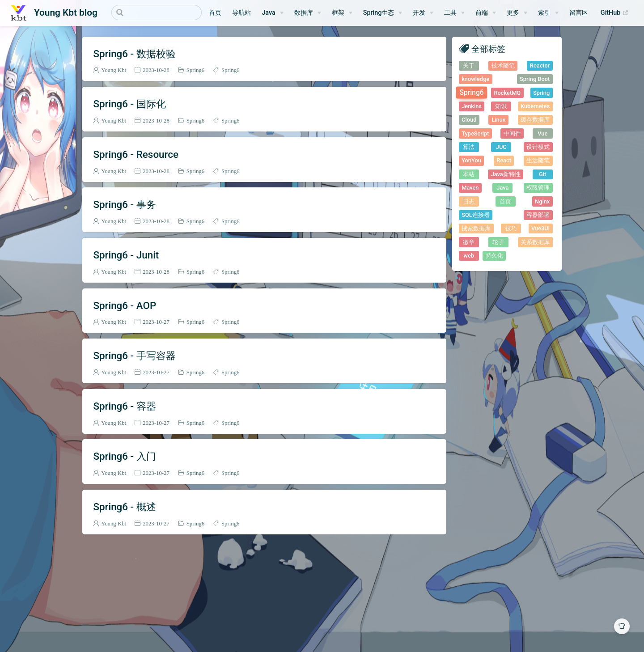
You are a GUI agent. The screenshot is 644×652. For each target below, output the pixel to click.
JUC (501, 147)
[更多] (517, 13)
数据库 (304, 13)
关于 (469, 66)
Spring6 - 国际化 (129, 104)
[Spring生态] (383, 13)
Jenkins (472, 106)
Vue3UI (540, 228)
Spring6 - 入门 (124, 456)
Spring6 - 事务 (124, 204)
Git (542, 174)
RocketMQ (508, 93)
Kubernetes (535, 106)
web (469, 256)
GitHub (617, 13)
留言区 (579, 13)
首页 (215, 13)
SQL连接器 (475, 215)
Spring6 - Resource (136, 154)
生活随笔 (538, 160)
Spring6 (196, 70)
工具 (450, 13)
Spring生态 (379, 13)
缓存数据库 (535, 120)
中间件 (512, 133)
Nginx (542, 201)
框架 (338, 13)
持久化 (494, 256)
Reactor (540, 66)
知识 (501, 106)
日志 (469, 201)
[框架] (342, 13)
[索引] (548, 13)
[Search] (157, 13)
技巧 (511, 228)
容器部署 (538, 215)
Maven (470, 188)
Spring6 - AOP (125, 305)
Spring (541, 93)
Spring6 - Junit (126, 255)
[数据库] (308, 13)
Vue (542, 133)
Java (268, 13)
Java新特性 (506, 174)
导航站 (241, 13)
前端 (482, 13)
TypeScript (475, 133)
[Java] (272, 13)
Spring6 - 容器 (124, 406)
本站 (469, 174)
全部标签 (488, 49)
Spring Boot (535, 79)
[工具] (454, 13)
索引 (544, 13)
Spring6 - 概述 (124, 507)
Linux (498, 120)
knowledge (475, 79)
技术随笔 (503, 66)
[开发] (423, 13)
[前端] (486, 13)
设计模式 (538, 147)
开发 (419, 13)
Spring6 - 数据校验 (134, 54)
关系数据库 (535, 242)
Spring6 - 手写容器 (134, 356)
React (504, 160)
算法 (469, 147)
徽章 (469, 242)
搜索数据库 (476, 228)
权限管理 (538, 188)
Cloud (469, 120)
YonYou (471, 160)
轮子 (498, 242)
